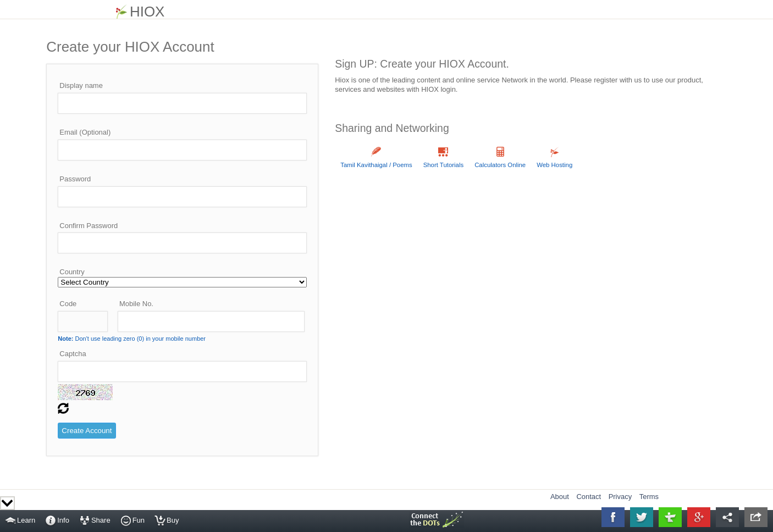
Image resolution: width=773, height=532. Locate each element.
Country (72, 272)
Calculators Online (500, 165)
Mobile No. (136, 304)
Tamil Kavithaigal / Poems (376, 165)
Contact (589, 497)
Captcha (73, 354)
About (560, 497)
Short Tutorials (443, 165)
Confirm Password (89, 226)
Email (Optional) (85, 132)
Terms (649, 497)
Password (75, 179)
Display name (81, 85)
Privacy (620, 497)
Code (68, 304)
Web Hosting (554, 165)
